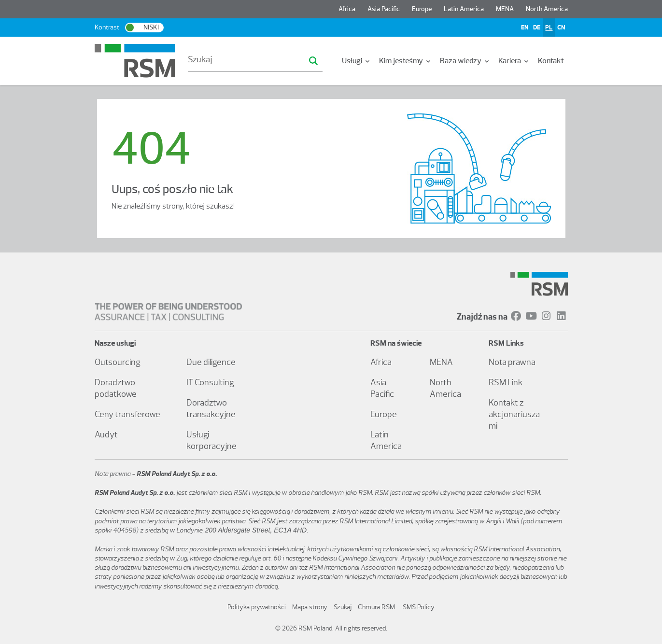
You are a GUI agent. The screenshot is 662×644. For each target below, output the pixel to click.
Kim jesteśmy (406, 61)
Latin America (464, 9)
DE (537, 27)
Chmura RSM (376, 607)
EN (525, 27)
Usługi (357, 61)
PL (549, 27)
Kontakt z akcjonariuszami (514, 414)
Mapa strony (310, 607)
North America (547, 9)
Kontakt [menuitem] (551, 61)
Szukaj (343, 607)
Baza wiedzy (465, 61)
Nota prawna (512, 362)
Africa (347, 9)
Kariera (514, 61)
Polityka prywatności (257, 607)
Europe (422, 9)
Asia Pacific (384, 9)
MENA (505, 9)
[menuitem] (357, 61)
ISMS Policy (418, 607)
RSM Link (506, 382)
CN (561, 27)
